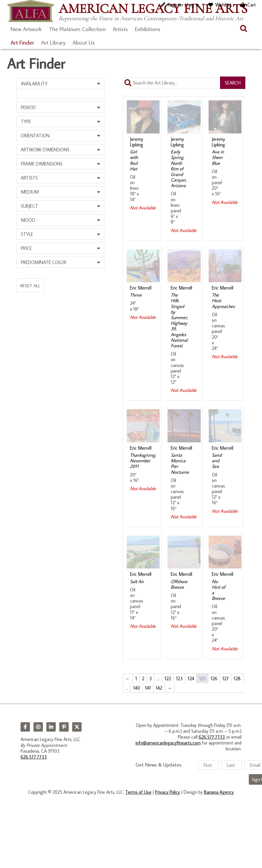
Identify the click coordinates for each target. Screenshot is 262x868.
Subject (29, 206)
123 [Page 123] (179, 679)
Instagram (38, 727)
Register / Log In (183, 5)
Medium (30, 192)
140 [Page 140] (137, 688)
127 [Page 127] (226, 679)
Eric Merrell (141, 288)
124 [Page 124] (191, 679)
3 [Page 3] (151, 679)
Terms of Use (138, 792)
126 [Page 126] (214, 679)
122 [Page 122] (168, 679)
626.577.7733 (34, 757)
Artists (120, 29)
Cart (252, 5)
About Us (84, 42)
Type (26, 121)
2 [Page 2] (143, 679)
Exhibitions (148, 29)
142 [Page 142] (159, 688)
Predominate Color (44, 262)
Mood (28, 220)
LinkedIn (51, 727)
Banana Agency (219, 792)
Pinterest (64, 727)
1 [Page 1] (136, 679)
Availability (34, 84)
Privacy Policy (168, 792)
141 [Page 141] (148, 688)
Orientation (35, 136)
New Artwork (26, 29)
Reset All (30, 285)
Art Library (53, 42)
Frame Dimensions (42, 164)
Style (27, 234)
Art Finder (22, 42)
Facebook (25, 727)
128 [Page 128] (237, 679)
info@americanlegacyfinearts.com (168, 743)
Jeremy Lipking (137, 142)
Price (26, 248)
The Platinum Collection (77, 29)
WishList (223, 5)
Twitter (77, 727)
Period (28, 107)
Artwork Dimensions (45, 150)
